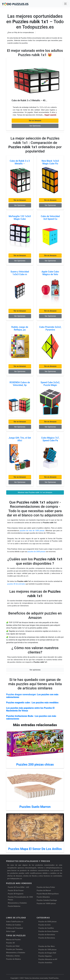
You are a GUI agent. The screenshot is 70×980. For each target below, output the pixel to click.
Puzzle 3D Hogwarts (16, 894)
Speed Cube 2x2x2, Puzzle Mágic (50, 384)
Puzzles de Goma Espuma (48, 931)
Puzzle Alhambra (43, 897)
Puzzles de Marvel (44, 890)
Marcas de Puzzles (13, 940)
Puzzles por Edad (13, 946)
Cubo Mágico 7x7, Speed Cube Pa (50, 439)
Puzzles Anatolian (45, 963)
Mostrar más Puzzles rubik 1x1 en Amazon (35, 492)
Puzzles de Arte (44, 925)
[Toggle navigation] (65, 4)
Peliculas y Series (13, 956)
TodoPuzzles (54, 978)
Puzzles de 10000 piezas (46, 904)
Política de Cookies (14, 925)
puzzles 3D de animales (16, 584)
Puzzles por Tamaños (14, 949)
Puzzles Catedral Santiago (47, 900)
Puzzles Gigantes (45, 956)
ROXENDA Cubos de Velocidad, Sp (20, 384)
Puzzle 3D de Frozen (16, 890)
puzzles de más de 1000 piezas (32, 531)
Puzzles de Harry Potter (46, 887)
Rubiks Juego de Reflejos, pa (20, 328)
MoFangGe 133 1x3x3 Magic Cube (20, 218)
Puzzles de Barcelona (47, 935)
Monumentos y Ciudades (17, 903)
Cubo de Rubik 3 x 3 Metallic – (20, 162)
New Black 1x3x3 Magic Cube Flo (50, 162)
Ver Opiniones (35, 126)
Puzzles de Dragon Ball (47, 953)
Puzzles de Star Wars (47, 946)
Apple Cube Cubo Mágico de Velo (50, 273)
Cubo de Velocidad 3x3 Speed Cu (50, 218)
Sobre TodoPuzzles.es (15, 922)
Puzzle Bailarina (14, 906)
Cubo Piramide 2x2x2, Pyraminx (50, 328)
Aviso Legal (11, 931)
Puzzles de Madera (14, 959)
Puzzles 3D (11, 943)
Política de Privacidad (15, 928)
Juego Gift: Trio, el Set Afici (20, 439)
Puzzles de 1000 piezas (47, 950)
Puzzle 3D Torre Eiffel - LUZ (19, 887)
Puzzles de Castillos (46, 928)
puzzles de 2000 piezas (37, 552)
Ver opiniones (35, 670)
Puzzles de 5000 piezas (47, 922)
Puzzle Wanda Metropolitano (48, 894)
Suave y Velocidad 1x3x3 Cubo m (20, 273)
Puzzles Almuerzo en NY (48, 959)
